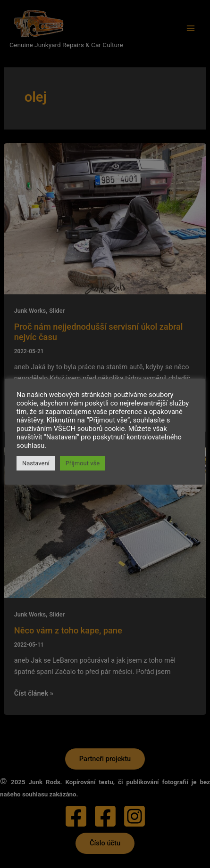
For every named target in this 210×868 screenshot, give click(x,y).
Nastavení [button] (36, 463)
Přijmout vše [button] (83, 463)
